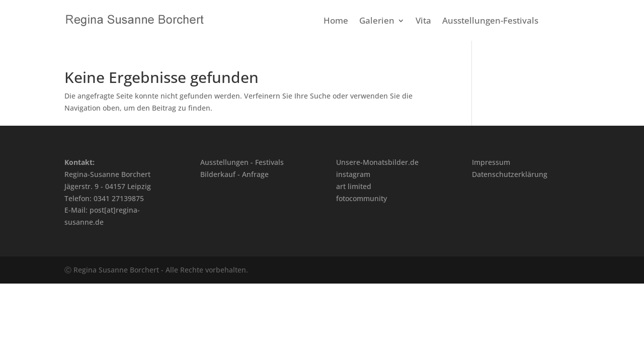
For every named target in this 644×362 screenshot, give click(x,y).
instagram (353, 174)
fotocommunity (361, 198)
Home (336, 22)
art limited (354, 186)
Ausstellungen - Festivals (242, 162)
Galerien (377, 22)
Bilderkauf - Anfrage (234, 174)
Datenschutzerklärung (510, 174)
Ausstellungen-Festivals (490, 22)
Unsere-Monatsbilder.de (377, 162)
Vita (423, 22)
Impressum (491, 162)
